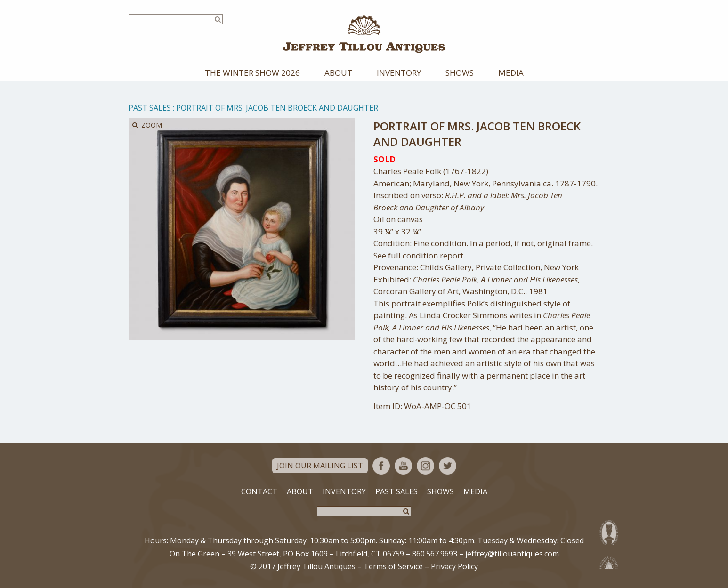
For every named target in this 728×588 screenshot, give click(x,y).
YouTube (403, 466)
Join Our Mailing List (320, 466)
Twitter (448, 466)
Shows (460, 73)
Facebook (381, 466)
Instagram (425, 466)
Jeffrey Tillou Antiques (364, 34)
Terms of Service (393, 566)
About (338, 73)
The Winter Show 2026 (252, 73)
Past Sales (150, 108)
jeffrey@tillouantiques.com (512, 554)
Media (511, 73)
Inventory (399, 73)
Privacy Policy (454, 566)
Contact (259, 491)
